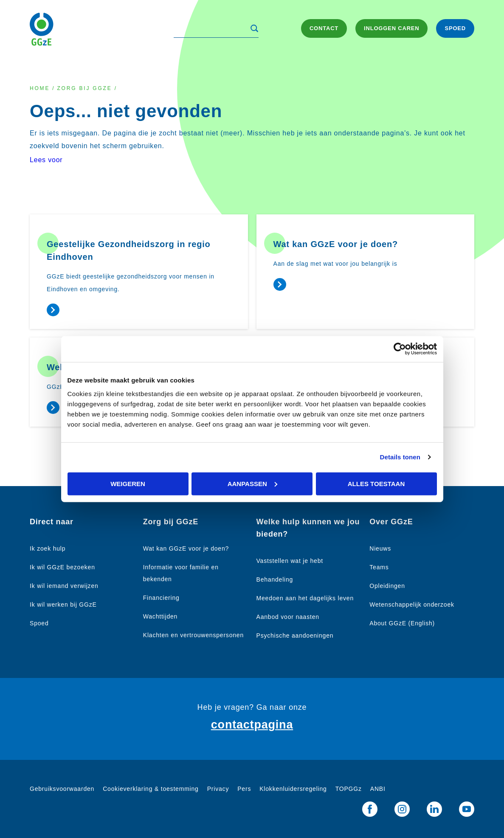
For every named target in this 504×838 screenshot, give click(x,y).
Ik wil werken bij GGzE (63, 605)
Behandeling (275, 579)
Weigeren (128, 483)
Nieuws (380, 548)
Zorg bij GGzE (84, 88)
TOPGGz (349, 789)
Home (40, 88)
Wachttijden (160, 616)
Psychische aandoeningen (295, 636)
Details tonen (400, 457)
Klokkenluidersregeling (293, 789)
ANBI (378, 789)
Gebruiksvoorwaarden (62, 789)
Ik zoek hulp (48, 548)
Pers (244, 789)
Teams (379, 567)
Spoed (39, 623)
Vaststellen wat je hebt (290, 561)
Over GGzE (391, 522)
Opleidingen (387, 586)
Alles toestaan (376, 483)
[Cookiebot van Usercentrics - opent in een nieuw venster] (400, 349)
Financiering (161, 598)
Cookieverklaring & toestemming (151, 789)
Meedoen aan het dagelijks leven (305, 598)
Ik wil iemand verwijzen (64, 586)
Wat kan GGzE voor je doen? (186, 548)
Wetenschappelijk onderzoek (412, 605)
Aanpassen (252, 483)
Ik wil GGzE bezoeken (62, 567)
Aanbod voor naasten (288, 617)
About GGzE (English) (402, 623)
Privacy (218, 789)
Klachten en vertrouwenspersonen (193, 635)
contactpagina (252, 725)
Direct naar (52, 522)
